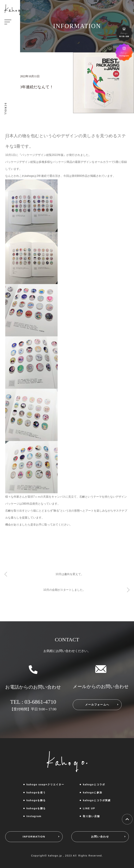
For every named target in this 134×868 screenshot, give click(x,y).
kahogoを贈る (36, 808)
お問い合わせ (100, 837)
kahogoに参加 (93, 792)
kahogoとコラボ (94, 784)
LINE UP (89, 808)
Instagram (34, 816)
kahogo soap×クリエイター (45, 784)
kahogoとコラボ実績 (97, 800)
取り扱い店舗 (91, 816)
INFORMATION (34, 837)
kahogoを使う (36, 792)
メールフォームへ (97, 705)
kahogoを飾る (36, 800)
